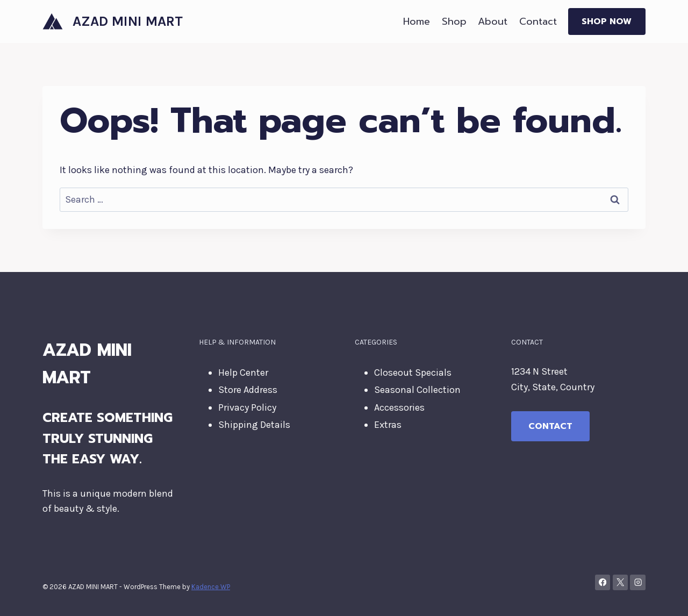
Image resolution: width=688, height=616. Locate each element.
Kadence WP (211, 587)
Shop (454, 22)
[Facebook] (603, 582)
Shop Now (607, 22)
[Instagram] (638, 582)
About (493, 22)
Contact (538, 22)
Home (417, 22)
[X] (621, 582)
